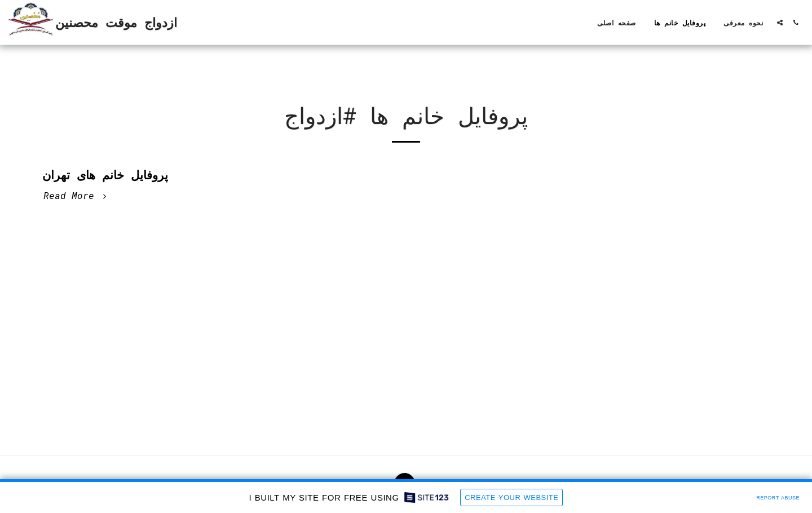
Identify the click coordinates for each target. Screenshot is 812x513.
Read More (76, 196)
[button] (780, 23)
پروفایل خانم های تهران (105, 175)
